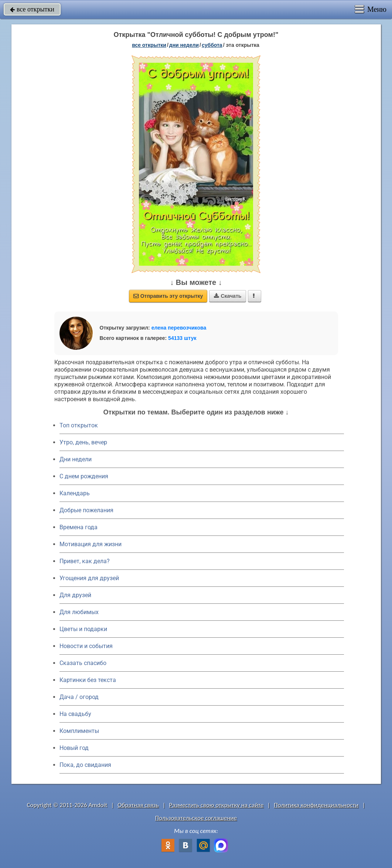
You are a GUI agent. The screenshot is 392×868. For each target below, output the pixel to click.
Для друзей (75, 595)
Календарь (75, 493)
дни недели (184, 45)
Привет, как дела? (85, 561)
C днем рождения (84, 476)
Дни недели (76, 459)
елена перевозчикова (179, 328)
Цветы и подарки (83, 629)
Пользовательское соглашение (196, 818)
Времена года (79, 527)
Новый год (74, 748)
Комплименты (79, 731)
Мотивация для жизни (91, 544)
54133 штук (182, 338)
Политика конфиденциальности (316, 805)
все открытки (32, 9)
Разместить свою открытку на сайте (217, 805)
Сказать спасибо (83, 663)
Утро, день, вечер (83, 442)
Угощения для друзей (89, 578)
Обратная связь (138, 805)
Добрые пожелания (86, 510)
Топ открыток (79, 425)
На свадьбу (75, 714)
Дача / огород (79, 697)
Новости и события (86, 646)
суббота (212, 45)
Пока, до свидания (85, 765)
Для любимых (79, 612)
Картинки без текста (88, 680)
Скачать (228, 296)
